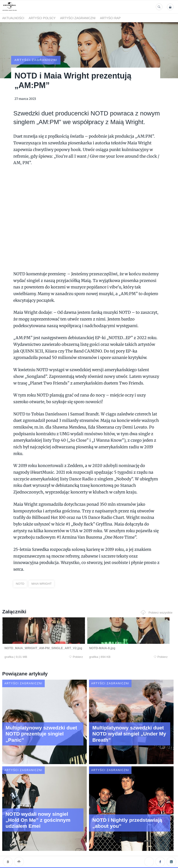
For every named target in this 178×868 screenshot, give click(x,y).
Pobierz (49, 649)
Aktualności (13, 18)
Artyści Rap (110, 18)
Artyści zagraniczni (78, 18)
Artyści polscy (42, 18)
